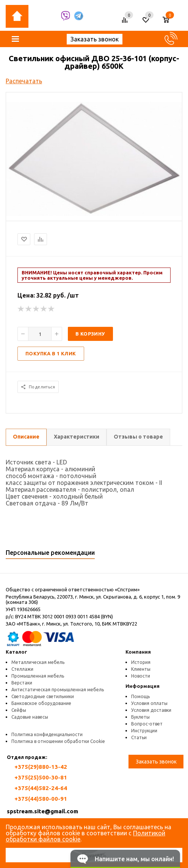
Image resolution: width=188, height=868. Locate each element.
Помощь (140, 696)
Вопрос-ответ (147, 724)
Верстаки (22, 683)
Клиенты (141, 669)
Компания (138, 652)
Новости (141, 676)
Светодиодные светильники (43, 696)
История (141, 662)
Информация (143, 686)
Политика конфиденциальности (47, 734)
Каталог (16, 652)
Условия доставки (151, 710)
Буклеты (140, 717)
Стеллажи (22, 669)
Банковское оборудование (41, 703)
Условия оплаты (149, 703)
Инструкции (144, 731)
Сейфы (19, 710)
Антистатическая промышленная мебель (58, 690)
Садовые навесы (30, 717)
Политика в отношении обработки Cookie (58, 741)
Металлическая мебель (38, 662)
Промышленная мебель (38, 676)
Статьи (139, 737)
